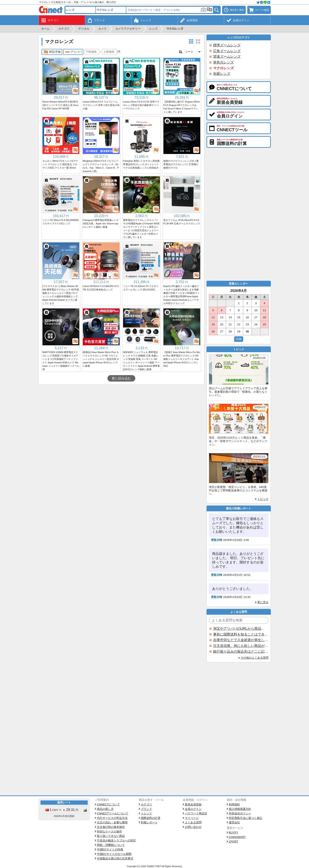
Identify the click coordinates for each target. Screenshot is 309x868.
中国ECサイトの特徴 (110, 849)
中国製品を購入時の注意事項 (115, 858)
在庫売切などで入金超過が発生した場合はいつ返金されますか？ (241, 640)
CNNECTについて (109, 804)
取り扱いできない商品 (111, 836)
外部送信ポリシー (240, 813)
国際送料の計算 (151, 818)
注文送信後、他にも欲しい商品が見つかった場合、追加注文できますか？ (241, 646)
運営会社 (234, 822)
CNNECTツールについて (113, 813)
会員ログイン (193, 809)
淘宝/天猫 (52, 52)
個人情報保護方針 (240, 809)
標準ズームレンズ (227, 45)
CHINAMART (237, 837)
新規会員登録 (193, 804)
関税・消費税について (111, 845)
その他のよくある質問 (255, 658)
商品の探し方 (105, 809)
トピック (263, 499)
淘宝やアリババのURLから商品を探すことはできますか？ (241, 629)
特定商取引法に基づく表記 (246, 818)
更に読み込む (121, 378)
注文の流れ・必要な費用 (112, 822)
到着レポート (149, 822)
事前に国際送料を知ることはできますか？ (241, 634)
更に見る (263, 602)
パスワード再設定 (196, 813)
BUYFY (234, 833)
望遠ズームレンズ (227, 57)
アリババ (73, 52)
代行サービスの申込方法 (112, 818)
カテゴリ (146, 804)
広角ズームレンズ (227, 51)
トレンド (146, 813)
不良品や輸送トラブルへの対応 (116, 840)
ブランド (146, 809)
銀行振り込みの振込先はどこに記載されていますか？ (241, 651)
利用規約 (234, 804)
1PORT (234, 842)
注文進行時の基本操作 (111, 827)
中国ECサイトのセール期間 (114, 854)
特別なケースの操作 (109, 831)
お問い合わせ (193, 827)
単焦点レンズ (223, 62)
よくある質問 (193, 822)
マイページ (192, 818)
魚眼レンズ (222, 74)
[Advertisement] (121, 417)
